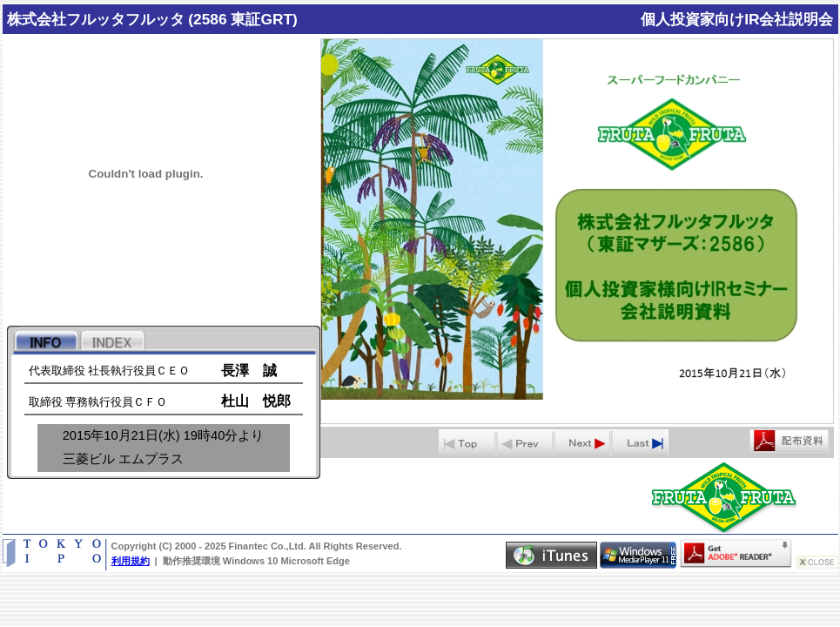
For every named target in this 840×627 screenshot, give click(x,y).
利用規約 (131, 561)
